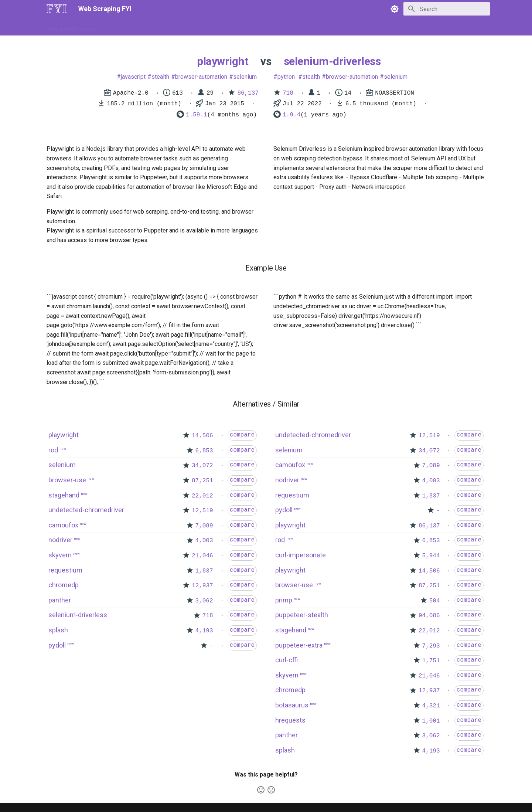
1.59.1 (197, 115)
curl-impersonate (301, 555)
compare (242, 435)
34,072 (202, 466)
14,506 (202, 436)
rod (53, 450)
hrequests (290, 720)
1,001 (431, 721)
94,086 (429, 616)
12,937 (202, 586)
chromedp (64, 585)
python (286, 77)
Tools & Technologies (173, 27)
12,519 (202, 511)
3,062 (204, 601)
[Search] (447, 9)
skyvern (60, 555)
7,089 (204, 526)
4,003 (204, 541)
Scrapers (246, 27)
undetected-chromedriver (86, 510)
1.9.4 (291, 115)
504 (435, 601)
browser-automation (201, 77)
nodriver (60, 540)
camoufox (63, 525)
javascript (133, 77)
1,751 (431, 661)
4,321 (431, 706)
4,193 (204, 631)
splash (58, 630)
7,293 (431, 646)
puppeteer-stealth (302, 615)
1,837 (204, 571)
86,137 (248, 93)
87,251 (202, 481)
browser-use (67, 480)
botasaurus (292, 705)
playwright (223, 61)
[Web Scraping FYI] (57, 9)
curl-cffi (287, 660)
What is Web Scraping (72, 27)
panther (60, 600)
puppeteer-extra (299, 645)
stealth (160, 77)
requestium (65, 570)
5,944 (431, 556)
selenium (245, 77)
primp (284, 600)
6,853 (204, 451)
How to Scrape (123, 27)
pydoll (57, 645)
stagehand (64, 495)
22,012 (202, 496)
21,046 (202, 556)
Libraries (216, 27)
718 (288, 93)
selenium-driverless (332, 61)
